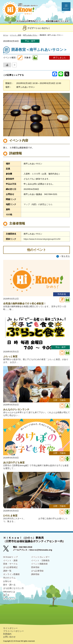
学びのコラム (9, 578)
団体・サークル (10, 564)
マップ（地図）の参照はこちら (38, 204)
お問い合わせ (9, 637)
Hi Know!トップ (10, 557)
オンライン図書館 (11, 574)
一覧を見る (65, 256)
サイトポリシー (10, 628)
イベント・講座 (16, 35)
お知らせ (7, 581)
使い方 (6, 595)
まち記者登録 (37, 571)
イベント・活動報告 (40, 560)
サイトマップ (9, 599)
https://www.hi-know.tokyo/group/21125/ (42, 239)
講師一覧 (7, 571)
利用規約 (7, 634)
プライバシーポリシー (13, 631)
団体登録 (35, 567)
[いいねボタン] (7, 65)
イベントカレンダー (40, 557)
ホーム (6, 35)
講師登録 (35, 574)
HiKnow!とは (9, 592)
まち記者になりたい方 (13, 588)
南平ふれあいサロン (30, 35)
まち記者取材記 (10, 567)
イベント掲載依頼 (39, 564)
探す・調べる (9, 585)
